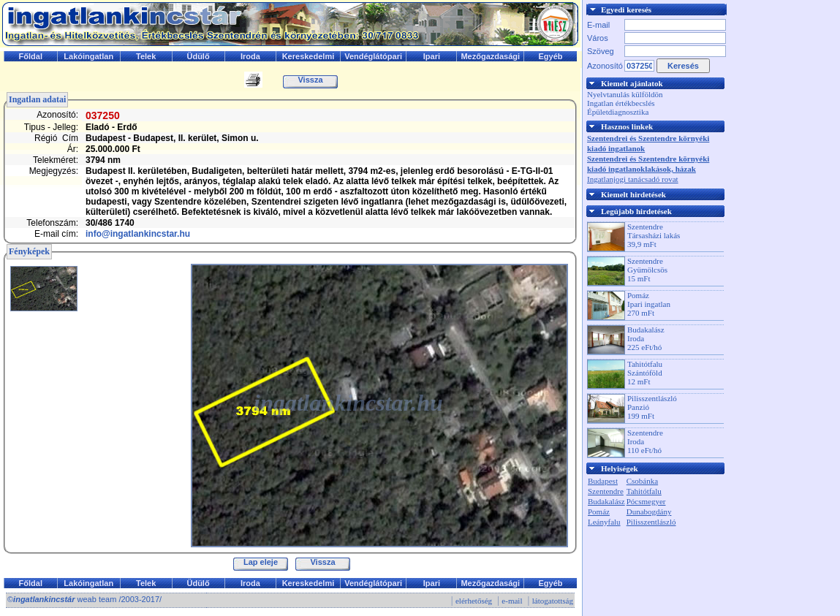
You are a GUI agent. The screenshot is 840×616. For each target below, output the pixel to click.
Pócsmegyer (646, 501)
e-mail (512, 601)
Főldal (31, 56)
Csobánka (642, 481)
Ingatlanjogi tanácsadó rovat (633, 179)
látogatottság (553, 601)
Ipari (432, 56)
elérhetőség (474, 601)
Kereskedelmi (309, 56)
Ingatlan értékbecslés (621, 103)
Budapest (603, 481)
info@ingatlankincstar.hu (138, 234)
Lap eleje (261, 562)
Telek (146, 56)
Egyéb (551, 56)
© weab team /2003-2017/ (84, 599)
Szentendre (606, 491)
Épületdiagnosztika (618, 112)
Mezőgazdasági (490, 56)
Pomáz (599, 512)
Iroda (250, 56)
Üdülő (198, 56)
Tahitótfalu (644, 491)
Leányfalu (604, 522)
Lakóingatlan (88, 56)
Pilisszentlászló (651, 522)
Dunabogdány (649, 512)
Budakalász (606, 501)
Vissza (310, 80)
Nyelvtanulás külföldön (625, 94)
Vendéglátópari (373, 56)
